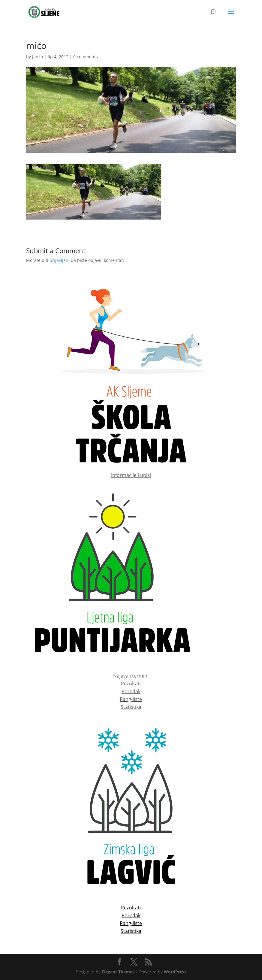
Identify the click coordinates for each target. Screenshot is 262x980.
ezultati (132, 908)
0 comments (86, 57)
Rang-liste (131, 699)
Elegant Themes (118, 972)
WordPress (175, 972)
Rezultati (131, 684)
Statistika (131, 707)
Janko (38, 57)
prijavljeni (60, 260)
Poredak (131, 691)
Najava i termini (131, 676)
